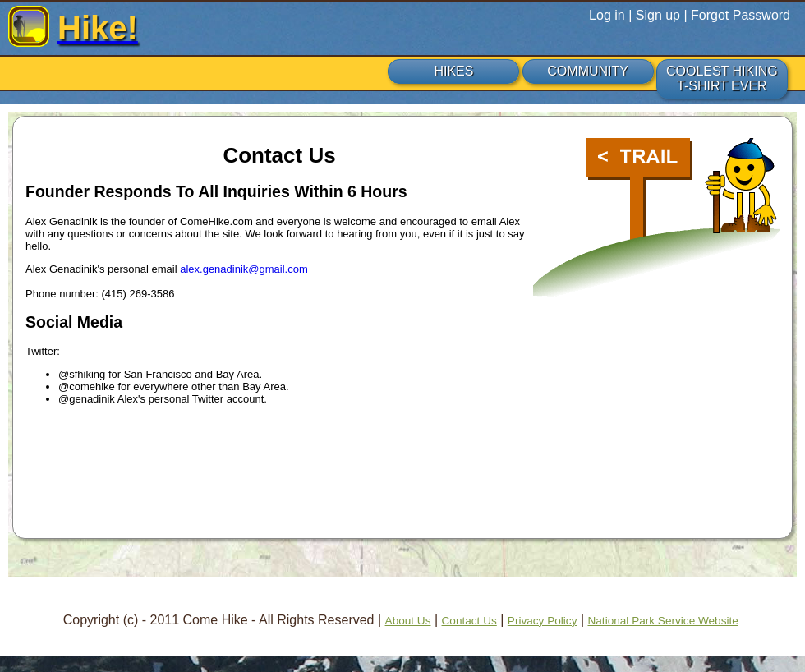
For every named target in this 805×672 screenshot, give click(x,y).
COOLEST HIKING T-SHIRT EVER (722, 78)
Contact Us (469, 621)
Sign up (658, 15)
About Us (408, 621)
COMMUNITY (588, 71)
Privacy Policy (543, 621)
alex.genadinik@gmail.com (244, 269)
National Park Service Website (662, 621)
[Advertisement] (402, 476)
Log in (607, 15)
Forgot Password (741, 15)
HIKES (453, 71)
